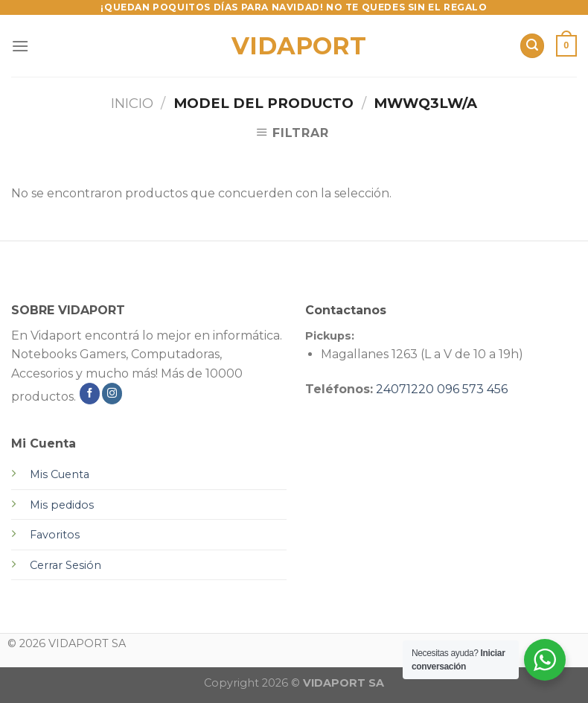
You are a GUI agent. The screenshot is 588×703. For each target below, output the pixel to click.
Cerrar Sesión (65, 565)
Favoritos (55, 535)
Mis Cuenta (60, 474)
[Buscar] (532, 46)
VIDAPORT (294, 46)
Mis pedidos (62, 505)
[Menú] (20, 46)
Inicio (132, 103)
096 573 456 (472, 389)
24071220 (405, 389)
